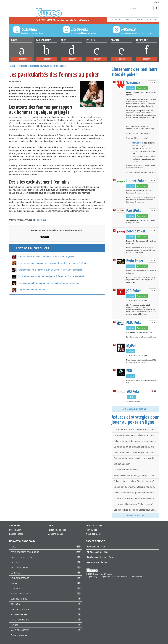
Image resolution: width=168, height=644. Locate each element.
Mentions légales (56, 534)
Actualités (116, 20)
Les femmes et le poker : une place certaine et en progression (47, 256)
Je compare (22, 59)
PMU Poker (135, 322)
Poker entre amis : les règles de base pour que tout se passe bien (136, 441)
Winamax (133, 83)
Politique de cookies (57, 530)
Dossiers (129, 20)
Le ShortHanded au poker (126, 470)
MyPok (131, 345)
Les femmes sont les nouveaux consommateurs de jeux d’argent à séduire (53, 263)
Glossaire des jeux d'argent (103, 557)
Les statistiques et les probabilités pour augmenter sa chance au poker (136, 510)
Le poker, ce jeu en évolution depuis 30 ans (134, 447)
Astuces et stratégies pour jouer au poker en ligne (43, 66)
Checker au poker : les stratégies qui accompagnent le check (136, 453)
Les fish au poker (122, 464)
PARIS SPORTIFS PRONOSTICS (25, 552)
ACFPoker (134, 391)
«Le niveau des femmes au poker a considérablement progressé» (49, 283)
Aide (157, 2)
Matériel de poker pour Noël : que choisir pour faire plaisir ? (136, 498)
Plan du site (91, 530)
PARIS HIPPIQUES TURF (22, 557)
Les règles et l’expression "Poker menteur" (133, 504)
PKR (129, 371)
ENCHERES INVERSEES (22, 609)
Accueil (13, 66)
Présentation (15, 530)
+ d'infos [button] (131, 88)
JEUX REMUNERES (19, 568)
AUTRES (14, 625)
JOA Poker (134, 291)
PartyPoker (134, 210)
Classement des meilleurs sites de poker (135, 72)
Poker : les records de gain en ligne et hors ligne (136, 493)
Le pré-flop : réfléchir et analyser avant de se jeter (136, 435)
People (140, 20)
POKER (14, 547)
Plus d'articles (135, 516)
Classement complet (135, 409)
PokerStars (41, 220)
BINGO (14, 583)
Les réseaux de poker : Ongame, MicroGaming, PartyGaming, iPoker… (136, 430)
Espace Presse (16, 534)
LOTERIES (15, 573)
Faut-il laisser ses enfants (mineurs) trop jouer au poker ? (136, 475)
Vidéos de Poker (98, 547)
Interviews (152, 20)
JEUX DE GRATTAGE (20, 578)
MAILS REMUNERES (20, 630)
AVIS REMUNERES (19, 615)
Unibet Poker (136, 181)
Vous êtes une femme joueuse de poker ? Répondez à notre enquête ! (51, 276)
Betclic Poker (136, 231)
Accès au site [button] (142, 88)
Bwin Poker (135, 261)
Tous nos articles (23, 635)
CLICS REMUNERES (20, 620)
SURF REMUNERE (19, 599)
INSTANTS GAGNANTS (21, 594)
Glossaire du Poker (99, 552)
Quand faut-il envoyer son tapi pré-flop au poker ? (136, 487)
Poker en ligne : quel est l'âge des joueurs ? (134, 481)
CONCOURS (16, 589)
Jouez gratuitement (99, 562)
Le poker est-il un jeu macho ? (32, 290)
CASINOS (15, 562)
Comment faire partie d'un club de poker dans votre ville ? (136, 458)
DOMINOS (15, 604)
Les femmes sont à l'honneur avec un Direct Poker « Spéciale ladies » (51, 270)
